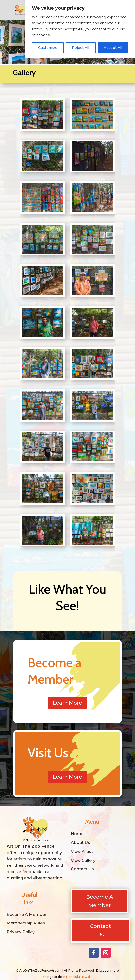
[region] (80, 29)
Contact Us (100, 930)
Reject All (80, 48)
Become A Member (100, 901)
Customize (48, 48)
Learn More (67, 703)
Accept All (113, 48)
